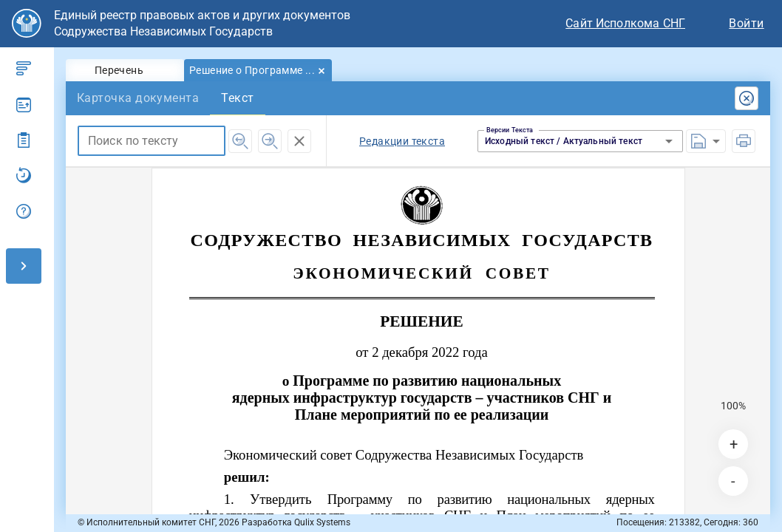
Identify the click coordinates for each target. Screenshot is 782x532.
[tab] (125, 70)
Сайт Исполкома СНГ (625, 23)
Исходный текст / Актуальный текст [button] (564, 141)
